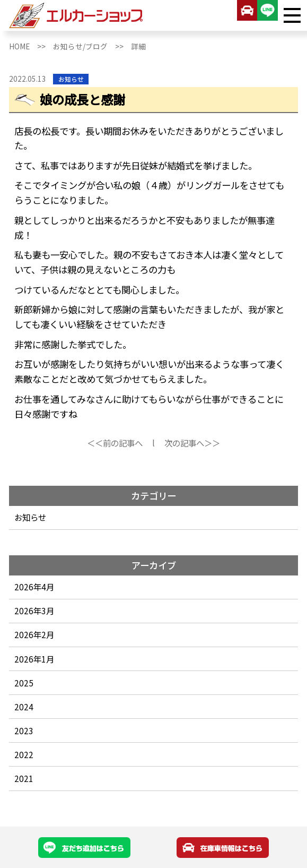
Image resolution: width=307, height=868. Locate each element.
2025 (24, 683)
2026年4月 (34, 587)
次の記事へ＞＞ (192, 443)
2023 (24, 731)
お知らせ (30, 517)
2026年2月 (34, 634)
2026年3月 (34, 611)
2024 (24, 707)
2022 (24, 754)
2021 (24, 778)
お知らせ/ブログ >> (92, 46)
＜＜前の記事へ (115, 443)
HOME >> (31, 46)
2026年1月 (34, 659)
